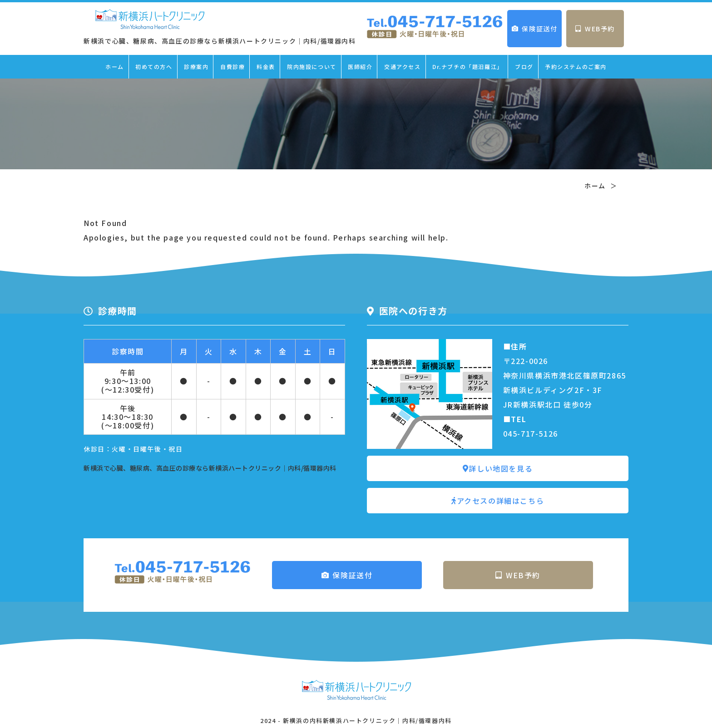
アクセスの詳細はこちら (498, 501)
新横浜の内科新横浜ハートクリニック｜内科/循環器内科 (367, 721)
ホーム (115, 66)
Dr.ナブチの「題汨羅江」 (468, 66)
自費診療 (232, 66)
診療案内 (196, 66)
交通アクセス (403, 66)
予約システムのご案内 (576, 66)
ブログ (524, 66)
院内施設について (312, 66)
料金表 (266, 66)
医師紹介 (360, 66)
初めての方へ (154, 66)
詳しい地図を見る (498, 468)
